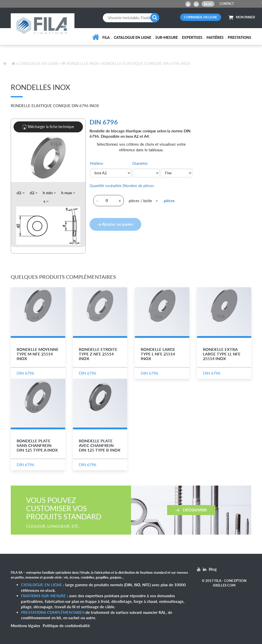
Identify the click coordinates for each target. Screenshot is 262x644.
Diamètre (140, 163)
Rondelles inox (80, 63)
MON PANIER (242, 17)
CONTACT (227, 4)
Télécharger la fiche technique (48, 127)
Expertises (192, 37)
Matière (97, 163)
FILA (106, 37)
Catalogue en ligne (133, 37)
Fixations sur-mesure (43, 596)
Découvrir (191, 510)
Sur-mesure (167, 37)
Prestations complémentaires (53, 612)
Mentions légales (25, 626)
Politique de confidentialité (66, 626)
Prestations (239, 37)
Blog (208, 4)
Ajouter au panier (115, 224)
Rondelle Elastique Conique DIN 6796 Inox (146, 63)
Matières (215, 37)
